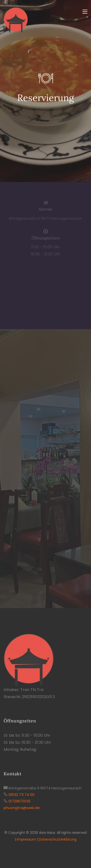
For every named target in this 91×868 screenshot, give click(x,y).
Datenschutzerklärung (58, 839)
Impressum (26, 839)
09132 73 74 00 (21, 795)
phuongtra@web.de (22, 808)
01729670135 (20, 801)
